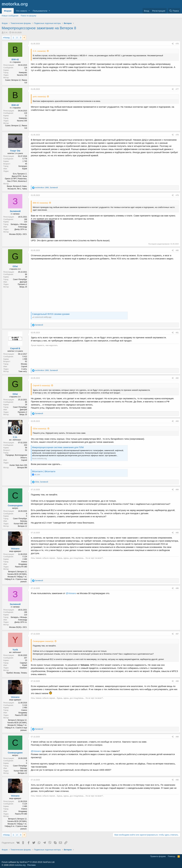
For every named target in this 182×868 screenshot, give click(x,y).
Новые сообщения (10, 16)
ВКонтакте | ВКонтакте (44, 471)
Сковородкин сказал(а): (43, 641)
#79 (177, 195)
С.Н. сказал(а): (40, 51)
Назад (7, 38)
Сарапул (23, 663)
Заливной (15, 211)
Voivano (15, 549)
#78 (177, 135)
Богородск (23, 166)
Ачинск (24, 562)
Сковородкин (15, 505)
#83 (177, 421)
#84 (177, 490)
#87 (177, 634)
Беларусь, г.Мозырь (19, 224)
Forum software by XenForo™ (28, 862)
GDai (15, 266)
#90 (177, 780)
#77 (177, 89)
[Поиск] (174, 11)
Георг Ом (15, 151)
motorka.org (20, 865)
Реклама (31, 865)
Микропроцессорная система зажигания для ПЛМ (58, 447)
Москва (24, 364)
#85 (177, 533)
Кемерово (23, 73)
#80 (177, 250)
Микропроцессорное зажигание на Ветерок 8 (39, 28)
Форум (8, 11)
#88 (177, 681)
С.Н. (6, 32)
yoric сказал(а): (40, 97)
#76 (177, 44)
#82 (177, 378)
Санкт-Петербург (20, 279)
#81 (177, 333)
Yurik (15, 650)
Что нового (22, 11)
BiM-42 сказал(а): (41, 203)
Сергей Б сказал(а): (42, 385)
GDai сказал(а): (40, 429)
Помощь (172, 856)
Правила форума (158, 856)
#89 (177, 737)
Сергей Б (15, 348)
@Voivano (71, 593)
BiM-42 (15, 59)
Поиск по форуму (28, 16)
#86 (177, 588)
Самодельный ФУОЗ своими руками (51, 314)
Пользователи (40, 11)
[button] (29, 11)
